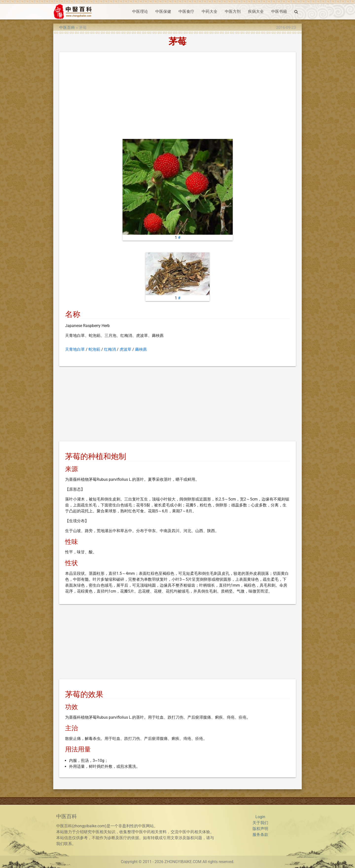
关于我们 (260, 823)
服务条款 (260, 835)
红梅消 (110, 349)
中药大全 (210, 11)
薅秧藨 (141, 349)
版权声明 (260, 829)
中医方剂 (233, 11)
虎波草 (125, 349)
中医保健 (163, 11)
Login (260, 817)
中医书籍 (279, 11)
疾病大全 (256, 11)
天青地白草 (75, 349)
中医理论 (140, 11)
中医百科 (67, 28)
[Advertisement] (177, 96)
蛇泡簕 (94, 349)
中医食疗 (186, 11)
